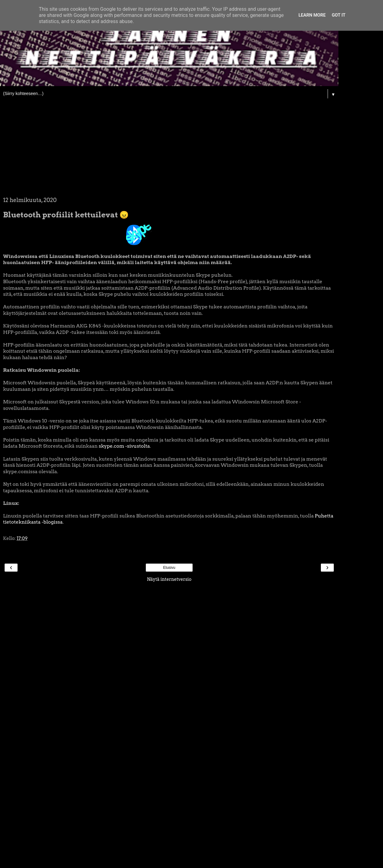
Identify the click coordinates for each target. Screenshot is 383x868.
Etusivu (169, 568)
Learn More (312, 15)
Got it (339, 15)
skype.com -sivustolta (124, 446)
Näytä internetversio (169, 579)
